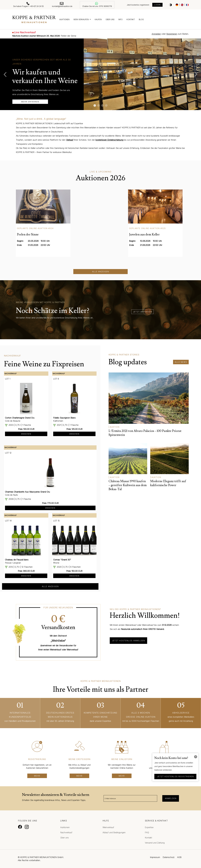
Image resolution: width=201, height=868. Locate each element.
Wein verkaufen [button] (81, 19)
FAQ (147, 832)
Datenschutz (169, 857)
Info (120, 19)
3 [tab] (102, 105)
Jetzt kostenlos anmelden (128, 641)
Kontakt (131, 19)
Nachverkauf (66, 832)
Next (197, 74)
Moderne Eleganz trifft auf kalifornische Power (168, 483)
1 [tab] (95, 105)
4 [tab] (106, 105)
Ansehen (26, 434)
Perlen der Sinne (44, 36)
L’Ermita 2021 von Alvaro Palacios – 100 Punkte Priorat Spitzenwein (145, 433)
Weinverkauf (108, 827)
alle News (181, 362)
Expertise (149, 827)
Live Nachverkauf (25, 32)
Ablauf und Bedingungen (114, 832)
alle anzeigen (50, 586)
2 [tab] (99, 105)
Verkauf (70, 140)
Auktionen (64, 19)
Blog (141, 19)
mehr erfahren (30, 102)
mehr (37, 776)
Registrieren (172, 34)
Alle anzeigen (101, 272)
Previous (4, 74)
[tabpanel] (100, 74)
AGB (179, 857)
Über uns (110, 19)
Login (157, 5)
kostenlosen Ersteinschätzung (109, 140)
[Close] (196, 757)
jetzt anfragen (142, 312)
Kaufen (98, 19)
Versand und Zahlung (155, 843)
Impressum (155, 857)
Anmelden (156, 34)
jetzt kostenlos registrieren (175, 776)
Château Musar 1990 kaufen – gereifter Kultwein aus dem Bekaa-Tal (128, 485)
